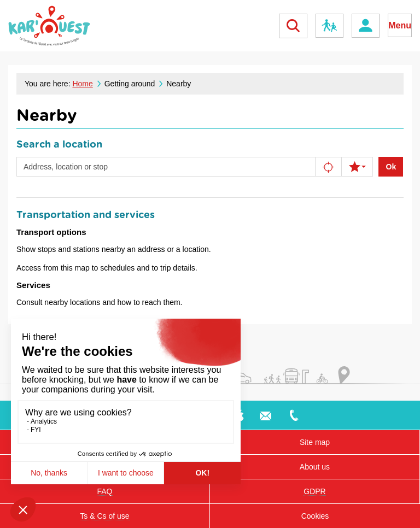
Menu (400, 25)
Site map (315, 442)
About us (315, 467)
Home (82, 84)
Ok (391, 167)
